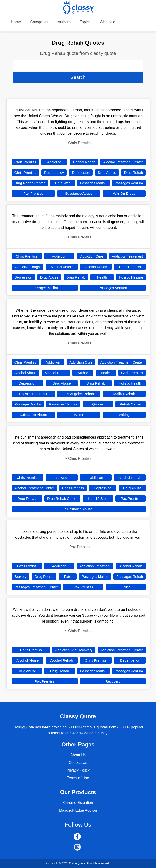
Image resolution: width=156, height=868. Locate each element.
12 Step (62, 478)
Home (16, 22)
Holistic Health (130, 383)
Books (106, 373)
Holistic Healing (131, 277)
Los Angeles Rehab (79, 394)
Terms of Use (78, 778)
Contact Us (78, 763)
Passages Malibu (93, 183)
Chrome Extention (78, 803)
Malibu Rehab (124, 394)
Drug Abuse (107, 172)
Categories (39, 22)
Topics (85, 22)
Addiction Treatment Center (122, 362)
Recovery (113, 681)
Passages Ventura (129, 183)
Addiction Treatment (127, 256)
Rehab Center (130, 404)
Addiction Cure (92, 256)
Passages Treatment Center (36, 587)
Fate (67, 577)
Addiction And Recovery (74, 650)
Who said (108, 22)
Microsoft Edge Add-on (78, 810)
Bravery (21, 577)
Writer (79, 415)
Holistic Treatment (33, 394)
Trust (126, 587)
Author (83, 373)
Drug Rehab (133, 172)
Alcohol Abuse (62, 267)
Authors (64, 22)
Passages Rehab (130, 577)
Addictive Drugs (27, 267)
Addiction (54, 162)
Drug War (62, 183)
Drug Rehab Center (30, 183)
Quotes (98, 404)
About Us (78, 755)
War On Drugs (124, 193)
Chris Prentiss (25, 162)
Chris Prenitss (73, 488)
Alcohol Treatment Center (123, 162)
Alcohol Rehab (84, 162)
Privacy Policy (78, 770)
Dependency (54, 172)
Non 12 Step (98, 499)
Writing (124, 415)
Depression (81, 172)
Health (102, 277)
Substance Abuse (79, 193)
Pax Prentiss (33, 193)
